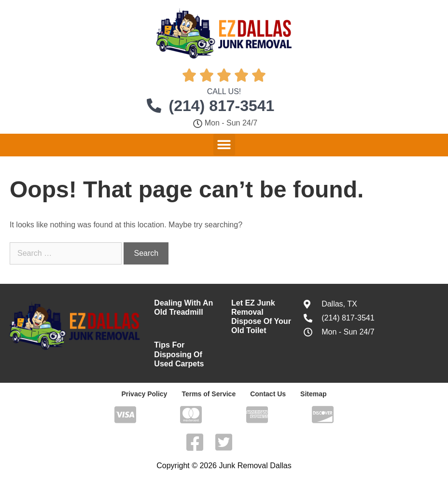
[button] (224, 145)
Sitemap (313, 394)
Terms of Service (209, 394)
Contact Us (268, 394)
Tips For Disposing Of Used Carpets (179, 354)
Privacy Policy (144, 394)
